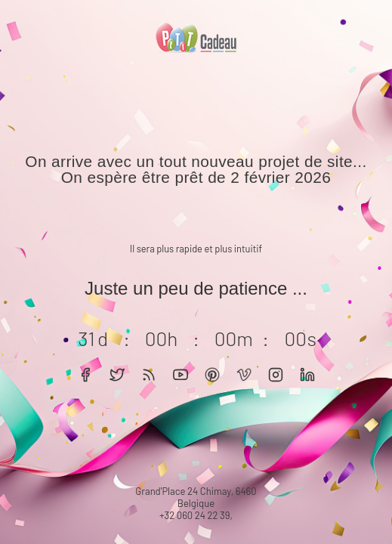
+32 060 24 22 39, (196, 515)
